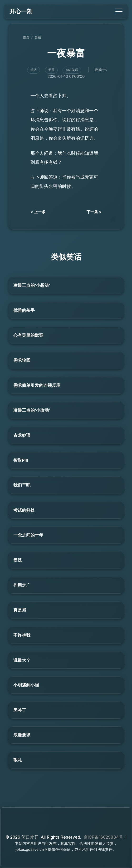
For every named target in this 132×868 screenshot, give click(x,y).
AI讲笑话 (72, 70)
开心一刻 (21, 11)
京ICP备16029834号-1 (105, 837)
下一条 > (94, 212)
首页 (26, 37)
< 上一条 (38, 212)
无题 (51, 70)
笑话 (38, 37)
